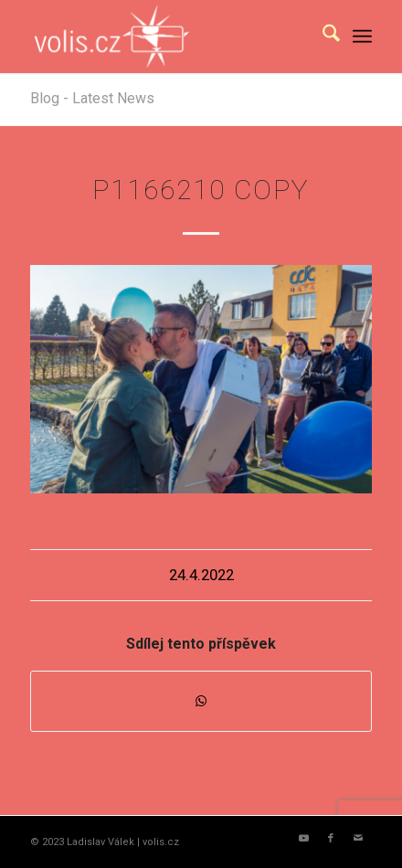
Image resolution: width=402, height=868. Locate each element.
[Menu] (362, 37)
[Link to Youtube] (303, 839)
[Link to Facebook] (331, 839)
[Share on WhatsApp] (201, 701)
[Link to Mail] (358, 839)
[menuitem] (322, 37)
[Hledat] (322, 37)
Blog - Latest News (92, 98)
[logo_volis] (167, 37)
